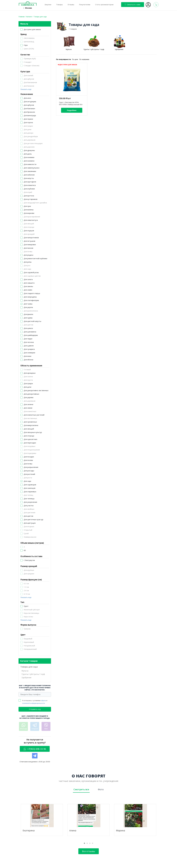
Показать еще (26, 89)
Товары (59, 5)
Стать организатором (104, 5)
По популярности (63, 59)
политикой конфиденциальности (34, 703)
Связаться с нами (133, 5)
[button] (84, 843)
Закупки (48, 5)
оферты (43, 701)
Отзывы (71, 5)
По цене (75, 59)
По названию (84, 59)
